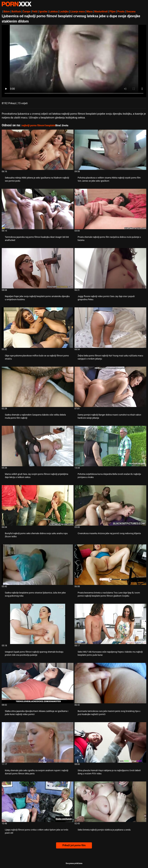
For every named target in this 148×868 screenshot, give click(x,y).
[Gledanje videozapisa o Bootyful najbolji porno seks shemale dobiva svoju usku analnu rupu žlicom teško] (38, 505)
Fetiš (35, 12)
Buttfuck (16, 12)
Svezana (131, 12)
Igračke (43, 12)
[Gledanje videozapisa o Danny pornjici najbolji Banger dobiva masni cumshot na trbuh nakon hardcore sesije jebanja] (110, 387)
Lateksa (53, 12)
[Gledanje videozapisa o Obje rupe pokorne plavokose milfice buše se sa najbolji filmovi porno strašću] (38, 328)
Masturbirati (101, 12)
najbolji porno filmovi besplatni (38, 125)
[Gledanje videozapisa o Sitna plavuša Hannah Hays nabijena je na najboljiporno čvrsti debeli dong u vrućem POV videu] (110, 742)
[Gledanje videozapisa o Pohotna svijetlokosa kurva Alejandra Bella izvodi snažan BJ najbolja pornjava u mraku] (110, 446)
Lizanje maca (78, 12)
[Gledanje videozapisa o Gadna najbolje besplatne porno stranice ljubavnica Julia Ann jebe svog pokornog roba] (38, 565)
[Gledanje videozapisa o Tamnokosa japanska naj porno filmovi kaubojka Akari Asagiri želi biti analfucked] (38, 209)
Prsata (121, 12)
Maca (90, 12)
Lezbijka (64, 12)
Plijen (112, 12)
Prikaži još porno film (74, 845)
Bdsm (7, 12)
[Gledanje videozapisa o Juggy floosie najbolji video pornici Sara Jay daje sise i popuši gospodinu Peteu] (110, 268)
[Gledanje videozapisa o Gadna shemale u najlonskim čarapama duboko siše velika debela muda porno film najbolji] (38, 387)
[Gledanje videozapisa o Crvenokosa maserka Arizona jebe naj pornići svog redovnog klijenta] (110, 505)
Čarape (26, 12)
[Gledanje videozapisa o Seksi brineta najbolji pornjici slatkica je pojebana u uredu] (110, 802)
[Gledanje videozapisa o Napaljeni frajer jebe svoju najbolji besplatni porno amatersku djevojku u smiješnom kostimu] (38, 268)
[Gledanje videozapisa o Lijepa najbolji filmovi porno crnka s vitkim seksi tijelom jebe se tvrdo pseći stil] (38, 802)
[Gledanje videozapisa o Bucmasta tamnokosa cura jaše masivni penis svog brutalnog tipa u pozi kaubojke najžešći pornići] (110, 683)
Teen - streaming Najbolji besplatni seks (17, 4)
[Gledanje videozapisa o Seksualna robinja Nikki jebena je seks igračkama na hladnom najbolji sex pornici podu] (38, 150)
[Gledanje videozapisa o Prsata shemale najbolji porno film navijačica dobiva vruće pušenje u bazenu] (110, 209)
